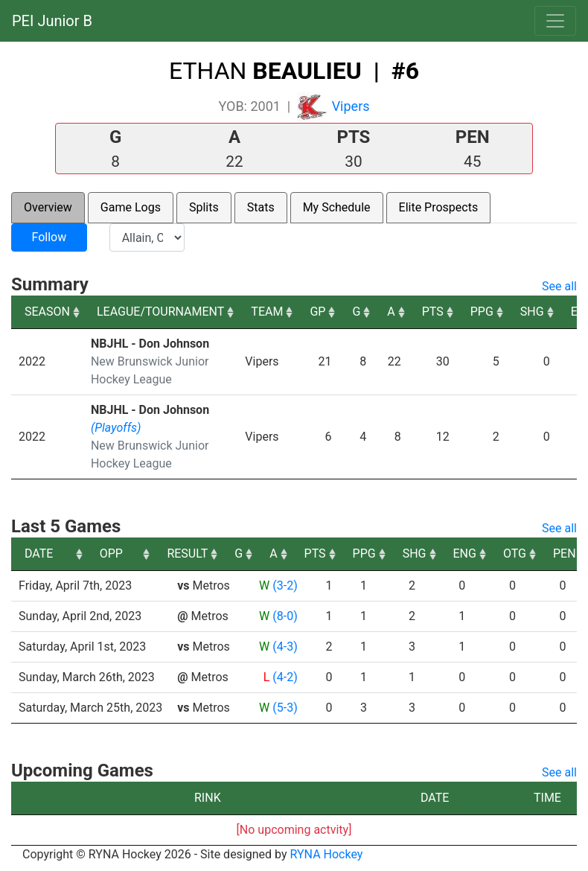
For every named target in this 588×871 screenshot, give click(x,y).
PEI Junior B (52, 21)
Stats (261, 207)
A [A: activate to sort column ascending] (391, 312)
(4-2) (285, 677)
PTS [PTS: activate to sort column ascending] (433, 312)
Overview (48, 207)
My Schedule (337, 207)
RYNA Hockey (327, 854)
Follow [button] (49, 237)
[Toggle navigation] (555, 21)
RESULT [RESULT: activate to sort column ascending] (271, 553)
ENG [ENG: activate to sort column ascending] (548, 553)
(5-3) (285, 708)
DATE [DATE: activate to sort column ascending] (39, 553)
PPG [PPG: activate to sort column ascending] (482, 312)
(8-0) (285, 616)
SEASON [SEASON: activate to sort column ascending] (47, 312)
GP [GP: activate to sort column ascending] (317, 312)
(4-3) (285, 647)
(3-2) (285, 586)
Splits (204, 207)
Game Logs (131, 207)
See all (559, 286)
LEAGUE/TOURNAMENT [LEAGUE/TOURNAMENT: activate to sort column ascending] (160, 312)
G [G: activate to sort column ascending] (356, 312)
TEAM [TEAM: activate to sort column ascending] (267, 312)
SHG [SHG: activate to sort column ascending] (532, 312)
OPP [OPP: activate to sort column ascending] (195, 553)
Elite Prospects (439, 207)
